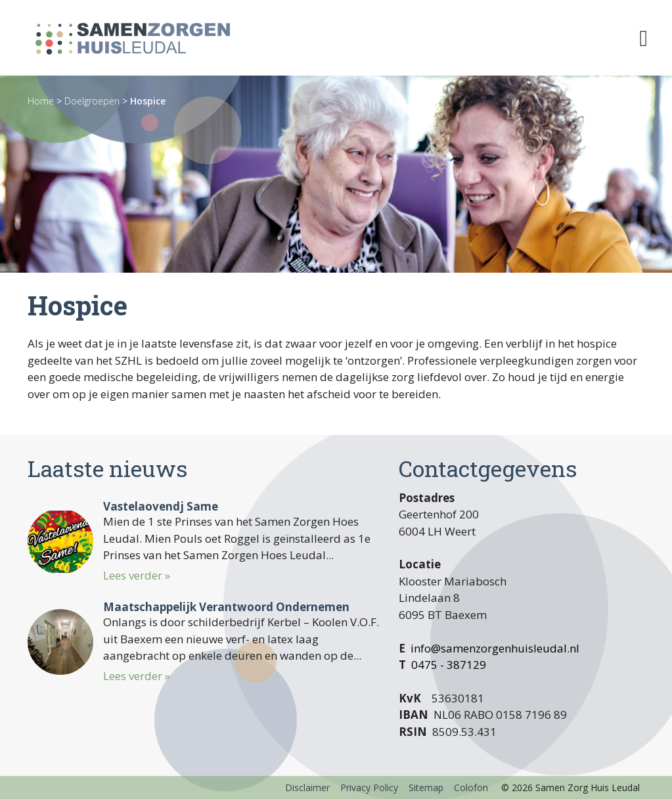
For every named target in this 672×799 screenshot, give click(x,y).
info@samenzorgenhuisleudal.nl (495, 648)
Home (41, 101)
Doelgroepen (92, 101)
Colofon (471, 788)
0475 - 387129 (449, 665)
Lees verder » (137, 575)
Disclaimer (307, 788)
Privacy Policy (369, 788)
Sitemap (426, 788)
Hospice (148, 101)
